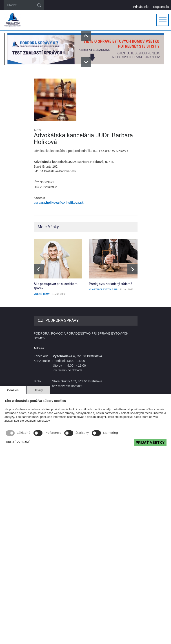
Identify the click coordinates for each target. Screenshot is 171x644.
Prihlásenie (141, 7)
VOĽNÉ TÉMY (42, 294)
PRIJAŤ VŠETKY (150, 443)
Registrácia (161, 7)
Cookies (13, 390)
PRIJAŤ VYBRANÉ (18, 442)
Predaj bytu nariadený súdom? (111, 284)
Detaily (38, 390)
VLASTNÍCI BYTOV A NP (103, 289)
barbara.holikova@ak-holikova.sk (59, 203)
